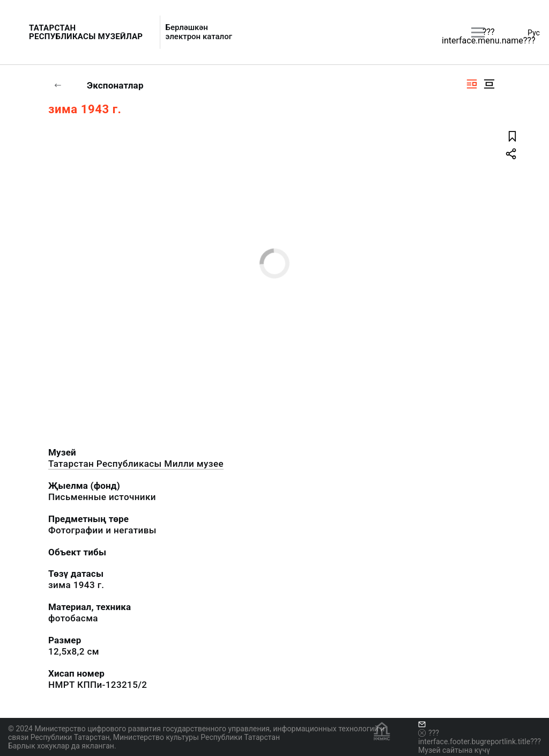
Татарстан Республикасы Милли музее (136, 464)
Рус (534, 33)
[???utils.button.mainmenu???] (478, 32)
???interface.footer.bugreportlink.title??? (480, 737)
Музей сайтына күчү (454, 750)
